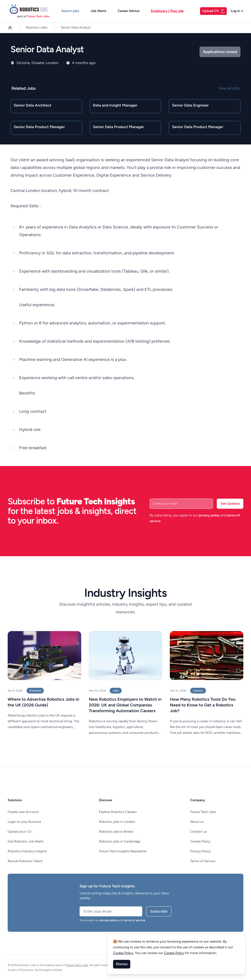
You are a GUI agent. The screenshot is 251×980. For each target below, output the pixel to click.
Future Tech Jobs (203, 812)
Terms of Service (203, 861)
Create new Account (23, 812)
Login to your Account (24, 822)
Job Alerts (98, 11)
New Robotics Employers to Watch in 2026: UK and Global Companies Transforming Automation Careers (125, 705)
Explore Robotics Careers (118, 812)
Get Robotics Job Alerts (26, 841)
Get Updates (230, 504)
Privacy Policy (200, 851)
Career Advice (128, 11)
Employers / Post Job (167, 11)
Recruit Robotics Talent (25, 861)
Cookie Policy (200, 841)
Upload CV (214, 11)
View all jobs (229, 88)
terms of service (135, 920)
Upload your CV (20, 832)
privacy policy (209, 515)
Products (35, 691)
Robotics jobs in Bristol (116, 832)
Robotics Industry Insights (27, 851)
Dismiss (122, 964)
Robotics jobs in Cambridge (120, 841)
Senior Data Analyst (76, 27)
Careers (198, 691)
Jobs (116, 691)
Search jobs (70, 11)
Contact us (198, 832)
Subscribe (159, 911)
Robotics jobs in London (117, 822)
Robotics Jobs (37, 27)
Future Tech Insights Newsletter (123, 851)
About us (197, 822)
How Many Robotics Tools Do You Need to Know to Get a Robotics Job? (203, 705)
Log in (237, 11)
